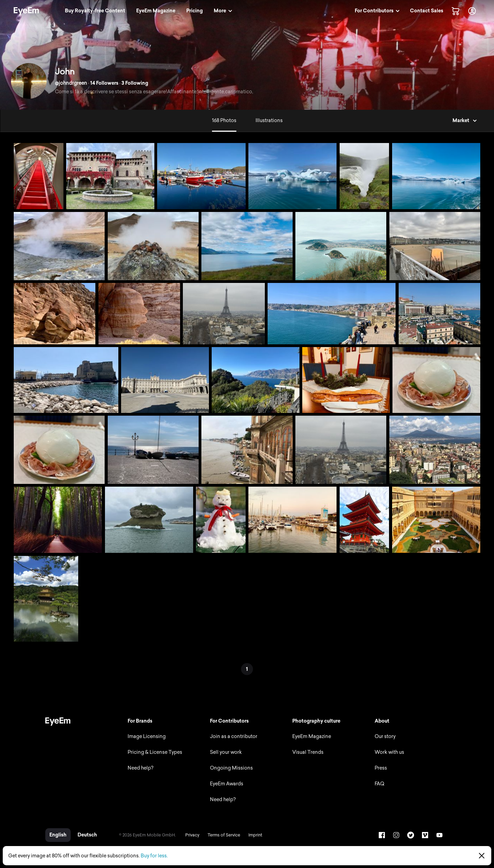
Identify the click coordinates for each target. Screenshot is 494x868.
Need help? (140, 768)
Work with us (389, 752)
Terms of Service (224, 835)
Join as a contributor (234, 736)
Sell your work (226, 752)
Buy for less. (154, 856)
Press (381, 768)
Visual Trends (308, 752)
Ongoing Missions (231, 768)
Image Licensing (147, 736)
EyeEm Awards (227, 784)
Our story (385, 736)
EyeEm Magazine (312, 736)
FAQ (379, 784)
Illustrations (269, 121)
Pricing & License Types (155, 752)
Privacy (192, 835)
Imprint (255, 835)
